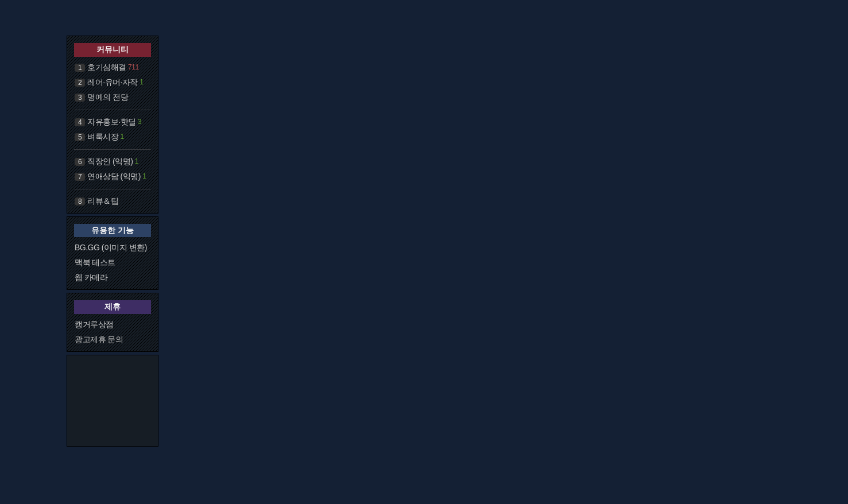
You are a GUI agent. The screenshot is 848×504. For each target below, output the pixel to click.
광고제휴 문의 (99, 339)
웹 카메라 (91, 277)
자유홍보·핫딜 (111, 122)
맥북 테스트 (95, 262)
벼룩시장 (103, 137)
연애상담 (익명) (114, 176)
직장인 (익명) (110, 161)
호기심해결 (107, 67)
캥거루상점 (94, 324)
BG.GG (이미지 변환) (111, 247)
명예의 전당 (108, 97)
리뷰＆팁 (103, 201)
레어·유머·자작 (113, 82)
